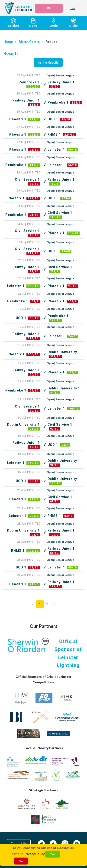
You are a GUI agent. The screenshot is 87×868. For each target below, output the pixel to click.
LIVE (48, 8)
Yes (53, 854)
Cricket (13, 23)
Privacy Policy (34, 854)
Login (54, 23)
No (21, 861)
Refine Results (48, 62)
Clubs (74, 23)
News (33, 23)
